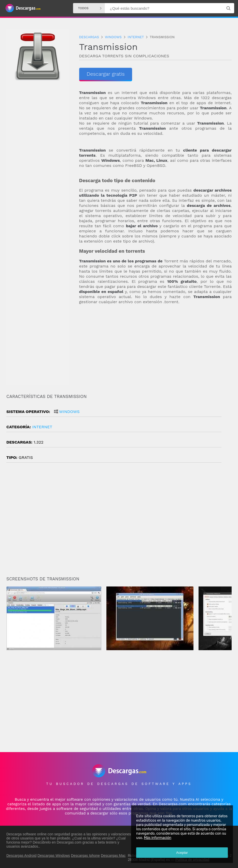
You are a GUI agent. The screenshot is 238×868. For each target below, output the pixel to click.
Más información (158, 838)
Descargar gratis (106, 74)
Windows (69, 412)
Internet (42, 427)
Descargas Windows (54, 856)
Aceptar (182, 853)
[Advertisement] (156, 349)
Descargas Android (21, 856)
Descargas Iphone (86, 856)
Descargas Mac (113, 856)
